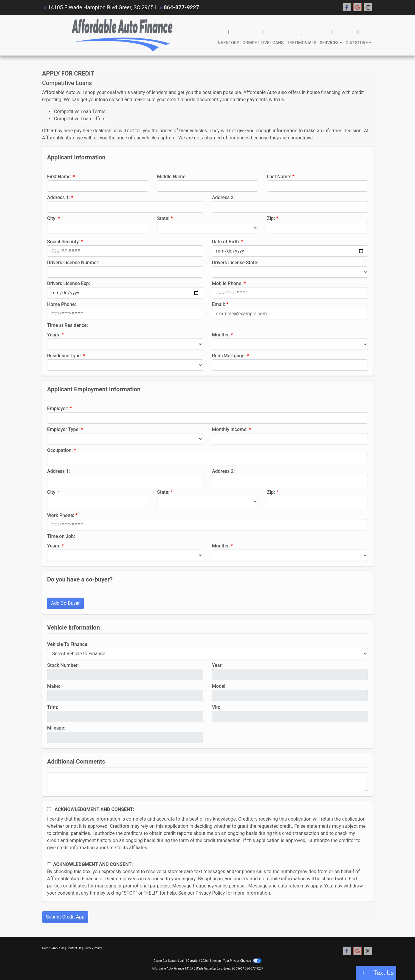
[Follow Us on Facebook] (347, 7)
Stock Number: (63, 665)
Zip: (271, 218)
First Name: (59, 177)
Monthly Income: (230, 429)
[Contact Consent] (49, 864)
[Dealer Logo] (122, 35)
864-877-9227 (181, 7)
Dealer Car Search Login (169, 961)
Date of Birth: (226, 242)
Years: (54, 335)
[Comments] (207, 782)
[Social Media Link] (368, 7)
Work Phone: (61, 515)
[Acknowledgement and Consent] (49, 809)
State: (163, 218)
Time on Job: (61, 536)
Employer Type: (63, 429)
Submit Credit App (65, 917)
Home (46, 948)
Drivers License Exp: (69, 283)
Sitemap (215, 961)
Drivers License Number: (73, 263)
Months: (221, 335)
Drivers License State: (235, 263)
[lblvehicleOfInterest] (207, 654)
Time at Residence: (68, 325)
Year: (217, 665)
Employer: (58, 409)
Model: (219, 686)
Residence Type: (65, 356)
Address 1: (58, 197)
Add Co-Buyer (65, 603)
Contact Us (74, 948)
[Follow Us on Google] (357, 7)
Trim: (53, 707)
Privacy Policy (210, 893)
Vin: (216, 707)
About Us (58, 948)
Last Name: (279, 177)
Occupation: (60, 450)
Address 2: (223, 197)
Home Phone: (62, 304)
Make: (54, 686)
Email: (219, 304)
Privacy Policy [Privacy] (93, 948)
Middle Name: (172, 177)
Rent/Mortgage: (229, 356)
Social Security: (64, 242)
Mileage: (56, 728)
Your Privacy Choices (242, 961)
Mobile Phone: (227, 283)
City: (52, 218)
